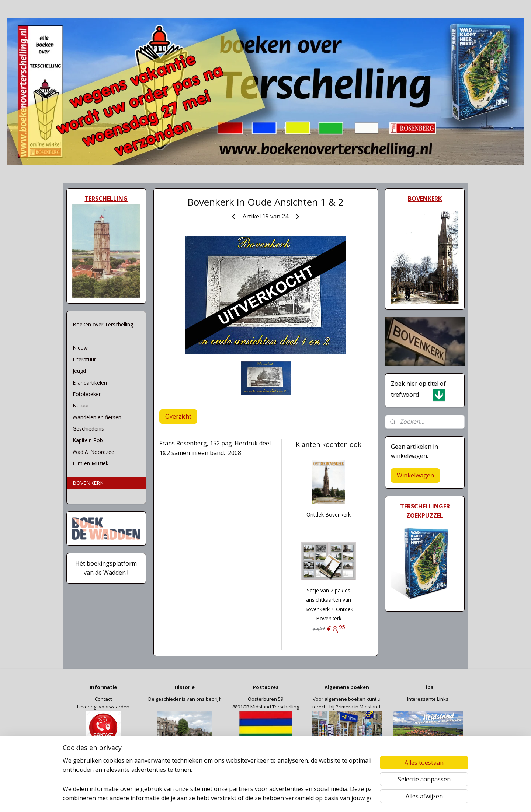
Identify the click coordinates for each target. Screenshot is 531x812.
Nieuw (80, 348)
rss (265, 799)
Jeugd (79, 371)
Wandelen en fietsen (97, 417)
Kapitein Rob (88, 440)
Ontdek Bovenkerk (329, 514)
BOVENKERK (88, 483)
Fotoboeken (87, 394)
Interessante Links (428, 699)
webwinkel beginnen (293, 799)
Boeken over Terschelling (103, 324)
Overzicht (178, 416)
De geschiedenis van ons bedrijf (184, 699)
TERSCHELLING (106, 199)
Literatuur (84, 359)
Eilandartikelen (90, 383)
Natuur (81, 405)
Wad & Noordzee (93, 452)
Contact (103, 699)
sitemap (249, 799)
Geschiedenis (88, 429)
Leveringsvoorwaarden (103, 707)
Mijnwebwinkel (358, 799)
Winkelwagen (415, 475)
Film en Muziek (91, 463)
